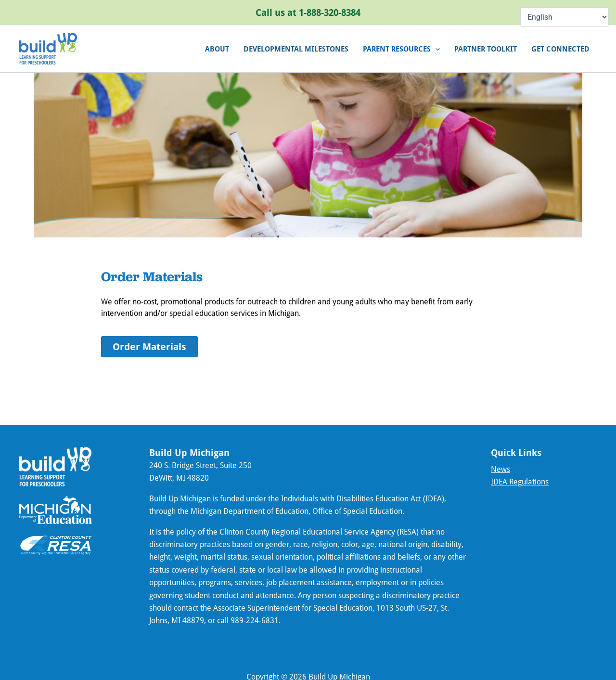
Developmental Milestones (296, 49)
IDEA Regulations (520, 481)
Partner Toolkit (486, 49)
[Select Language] (565, 17)
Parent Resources (401, 49)
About (217, 49)
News (500, 469)
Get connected (560, 49)
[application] (435, 49)
